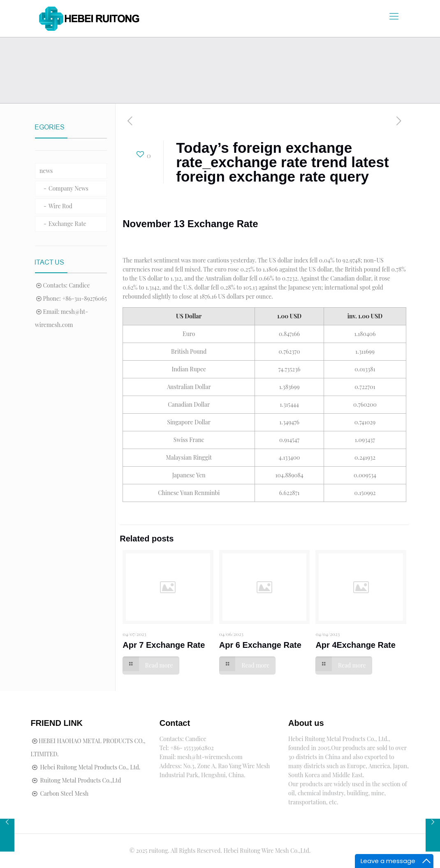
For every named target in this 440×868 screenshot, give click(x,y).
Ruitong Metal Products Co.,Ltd (80, 780)
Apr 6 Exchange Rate (260, 645)
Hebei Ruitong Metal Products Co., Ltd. (90, 767)
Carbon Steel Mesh (64, 793)
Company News (68, 188)
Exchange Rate (67, 224)
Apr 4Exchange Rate (355, 645)
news (46, 171)
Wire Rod (60, 206)
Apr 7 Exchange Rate (164, 645)
